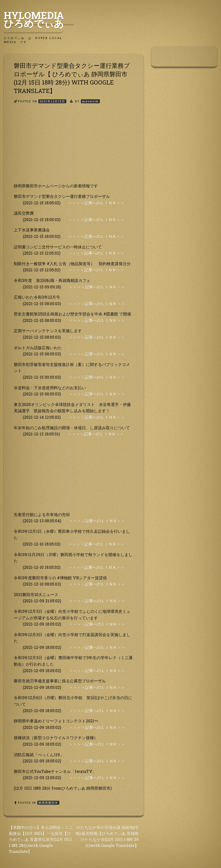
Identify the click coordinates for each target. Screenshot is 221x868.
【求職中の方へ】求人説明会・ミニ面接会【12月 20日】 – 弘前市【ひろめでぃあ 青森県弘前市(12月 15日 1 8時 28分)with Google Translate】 (41, 839)
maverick (90, 101)
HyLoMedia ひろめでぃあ (39, 19)
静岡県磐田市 (48, 803)
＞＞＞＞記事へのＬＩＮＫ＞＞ (96, 203)
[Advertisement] (74, 148)
